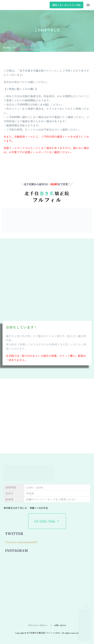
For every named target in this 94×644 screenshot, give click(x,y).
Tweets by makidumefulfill (21, 542)
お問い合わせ (60, 625)
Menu (88, 5)
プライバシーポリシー (38, 625)
